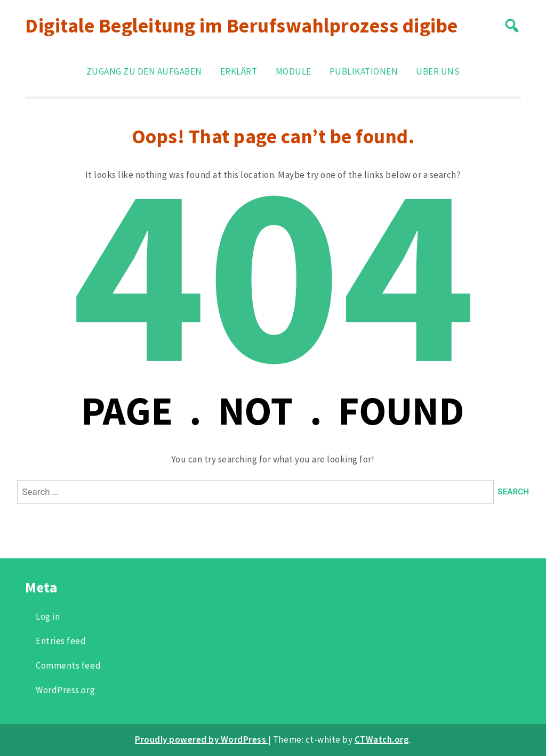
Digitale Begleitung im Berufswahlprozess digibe (242, 25)
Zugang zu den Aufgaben (144, 71)
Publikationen (364, 71)
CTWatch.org (382, 739)
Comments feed (68, 665)
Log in (48, 616)
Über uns (438, 71)
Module (294, 71)
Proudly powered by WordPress (202, 739)
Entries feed (61, 641)
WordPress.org (65, 690)
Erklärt (239, 71)
